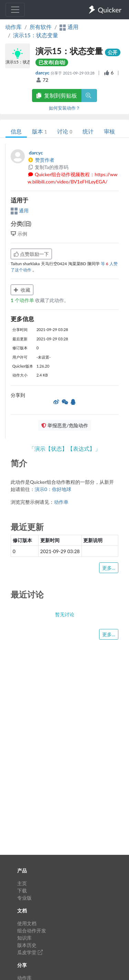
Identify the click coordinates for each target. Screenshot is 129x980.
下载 (22, 891)
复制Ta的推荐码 (48, 167)
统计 (88, 131)
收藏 (22, 290)
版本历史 (27, 945)
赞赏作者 (41, 160)
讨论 (64, 131)
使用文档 (27, 923)
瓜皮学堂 (30, 952)
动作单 (61, 502)
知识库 (24, 938)
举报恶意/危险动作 (65, 425)
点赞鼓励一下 (31, 254)
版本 (39, 131)
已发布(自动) (52, 62)
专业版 (24, 898)
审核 (109, 131)
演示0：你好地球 (53, 489)
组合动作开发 (32, 931)
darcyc (43, 73)
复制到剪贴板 (57, 95)
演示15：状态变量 (36, 35)
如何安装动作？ (64, 108)
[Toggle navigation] (15, 10)
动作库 (13, 27)
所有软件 (41, 27)
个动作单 (23, 300)
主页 (22, 883)
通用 (20, 211)
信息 (16, 131)
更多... (109, 568)
